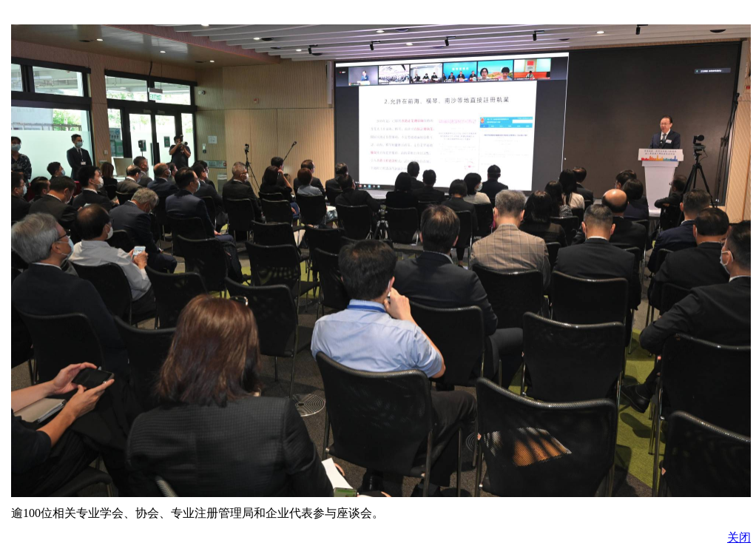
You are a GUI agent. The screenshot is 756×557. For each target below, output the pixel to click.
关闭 (739, 537)
